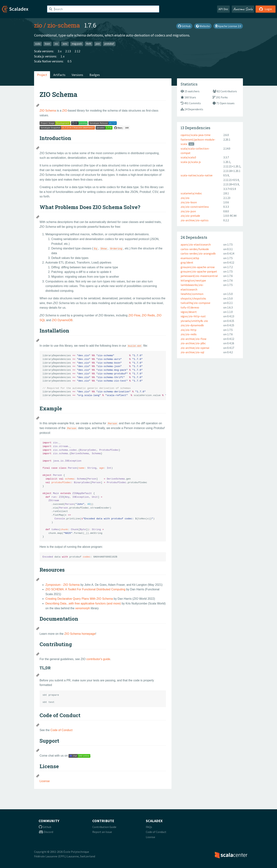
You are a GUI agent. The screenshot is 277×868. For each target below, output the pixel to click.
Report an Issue (102, 832)
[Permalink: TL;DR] (38, 676)
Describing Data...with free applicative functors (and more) (83, 603)
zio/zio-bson (189, 202)
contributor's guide (98, 659)
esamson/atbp (190, 258)
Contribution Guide (104, 827)
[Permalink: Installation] (38, 341)
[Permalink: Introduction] (38, 148)
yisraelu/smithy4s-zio (194, 321)
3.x (60, 51)
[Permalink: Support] (38, 751)
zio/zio (185, 198)
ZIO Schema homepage (80, 634)
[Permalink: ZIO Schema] (38, 106)
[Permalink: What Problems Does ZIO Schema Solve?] (38, 217)
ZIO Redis (148, 315)
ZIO (65, 111)
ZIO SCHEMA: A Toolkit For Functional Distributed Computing (85, 589)
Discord (46, 832)
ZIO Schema (48, 111)
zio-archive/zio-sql (192, 352)
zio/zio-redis (189, 334)
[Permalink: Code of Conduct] (38, 726)
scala (38, 44)
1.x (63, 56)
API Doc (223, 9)
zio (38, 25)
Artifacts (59, 75)
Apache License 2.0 (228, 26)
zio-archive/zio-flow (193, 339)
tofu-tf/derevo (190, 307)
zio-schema (64, 25)
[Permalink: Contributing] (38, 655)
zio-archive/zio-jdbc (193, 343)
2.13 (68, 51)
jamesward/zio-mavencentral (199, 276)
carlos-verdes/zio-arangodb (198, 253)
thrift (89, 44)
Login (266, 9)
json (98, 44)
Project (42, 75)
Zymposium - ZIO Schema (63, 585)
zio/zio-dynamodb (192, 325)
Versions (77, 75)
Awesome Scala (243, 9)
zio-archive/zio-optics (195, 220)
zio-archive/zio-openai (195, 348)
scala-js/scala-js (191, 162)
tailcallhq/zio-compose (195, 303)
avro (65, 44)
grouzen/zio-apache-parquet (199, 271)
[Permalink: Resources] (38, 580)
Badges (95, 75)
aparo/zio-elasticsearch (196, 244)
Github (45, 827)
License (45, 781)
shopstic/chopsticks (193, 298)
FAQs (149, 827)
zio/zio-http (189, 330)
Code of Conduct (62, 730)
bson (47, 44)
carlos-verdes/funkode (195, 249)
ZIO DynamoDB (62, 320)
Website (203, 26)
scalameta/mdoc (191, 193)
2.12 (77, 51)
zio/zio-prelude (190, 216)
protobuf (109, 44)
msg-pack (77, 44)
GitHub (184, 26)
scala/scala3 (188, 157)
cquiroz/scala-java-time (196, 135)
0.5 (69, 61)
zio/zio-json (188, 211)
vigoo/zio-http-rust (193, 316)
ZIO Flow (134, 315)
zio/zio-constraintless (195, 207)
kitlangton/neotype (193, 280)
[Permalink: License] (38, 776)
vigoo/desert (189, 312)
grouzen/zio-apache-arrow (198, 267)
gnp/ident (187, 262)
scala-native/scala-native (197, 175)
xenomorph (83, 608)
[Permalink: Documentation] (38, 629)
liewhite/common (192, 294)
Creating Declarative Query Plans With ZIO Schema (79, 599)
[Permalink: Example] (38, 419)
